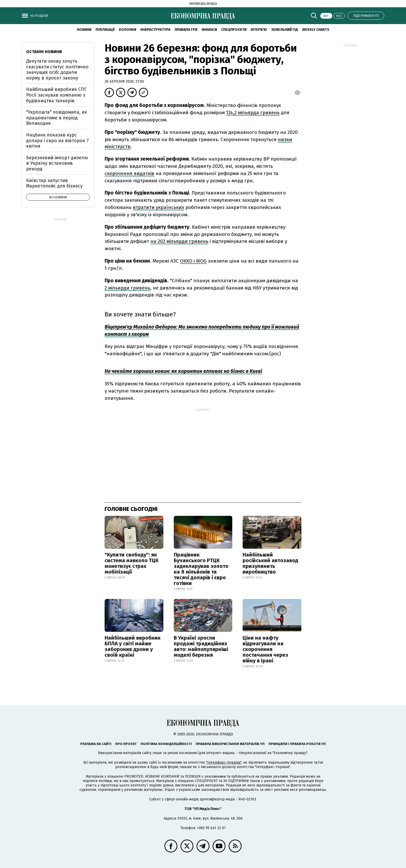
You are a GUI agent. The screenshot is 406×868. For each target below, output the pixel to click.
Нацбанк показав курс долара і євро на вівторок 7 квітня (57, 140)
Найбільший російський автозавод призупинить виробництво (270, 563)
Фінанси (209, 30)
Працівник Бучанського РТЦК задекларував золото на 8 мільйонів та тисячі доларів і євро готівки (201, 569)
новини (84, 30)
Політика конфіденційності (166, 744)
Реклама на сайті (96, 744)
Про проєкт (126, 744)
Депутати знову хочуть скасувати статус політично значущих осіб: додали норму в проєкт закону (57, 70)
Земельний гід (285, 30)
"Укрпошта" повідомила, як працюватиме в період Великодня (57, 118)
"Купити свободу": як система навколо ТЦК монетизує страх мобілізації (132, 563)
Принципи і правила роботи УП (297, 744)
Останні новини (44, 52)
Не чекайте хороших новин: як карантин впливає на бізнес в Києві (183, 371)
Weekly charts (316, 30)
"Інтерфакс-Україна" (224, 762)
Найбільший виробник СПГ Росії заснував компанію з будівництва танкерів (56, 95)
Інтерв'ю (259, 30)
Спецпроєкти (234, 30)
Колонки (128, 30)
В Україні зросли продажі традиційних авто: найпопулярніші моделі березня (201, 646)
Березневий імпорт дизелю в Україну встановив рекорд (57, 163)
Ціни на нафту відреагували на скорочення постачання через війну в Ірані (265, 649)
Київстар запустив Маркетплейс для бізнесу (54, 183)
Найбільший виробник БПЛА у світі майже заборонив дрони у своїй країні (133, 646)
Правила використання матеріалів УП (230, 744)
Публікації (105, 30)
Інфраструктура (155, 30)
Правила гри (186, 30)
